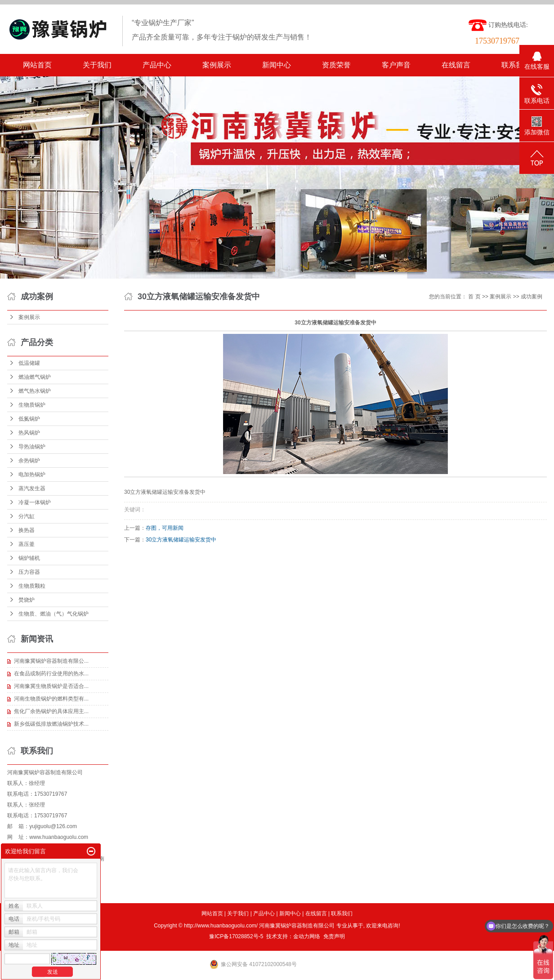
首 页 (474, 297)
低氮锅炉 (29, 419)
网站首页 (37, 65)
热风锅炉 (29, 433)
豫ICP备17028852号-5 (236, 936)
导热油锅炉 (32, 447)
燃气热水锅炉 (35, 391)
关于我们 (97, 65)
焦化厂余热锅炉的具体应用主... (51, 711)
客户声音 (396, 65)
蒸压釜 (27, 544)
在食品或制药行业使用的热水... (51, 674)
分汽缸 (27, 516)
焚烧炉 (27, 600)
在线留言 (456, 65)
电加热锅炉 (32, 474)
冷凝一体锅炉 (35, 502)
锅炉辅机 (29, 558)
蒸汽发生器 (32, 488)
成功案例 (532, 297)
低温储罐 (29, 363)
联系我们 (516, 65)
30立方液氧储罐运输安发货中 (181, 540)
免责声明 (334, 936)
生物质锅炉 (32, 405)
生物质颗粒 (32, 586)
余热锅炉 (29, 461)
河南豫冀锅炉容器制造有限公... (51, 661)
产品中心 (157, 65)
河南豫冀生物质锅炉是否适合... (51, 686)
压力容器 (29, 572)
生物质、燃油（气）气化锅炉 (54, 614)
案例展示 (217, 65)
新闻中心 (277, 65)
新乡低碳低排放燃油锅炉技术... (51, 724)
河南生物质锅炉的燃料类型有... (51, 699)
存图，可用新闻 (165, 528)
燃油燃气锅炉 (35, 377)
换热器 (27, 530)
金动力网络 (307, 936)
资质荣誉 (336, 65)
